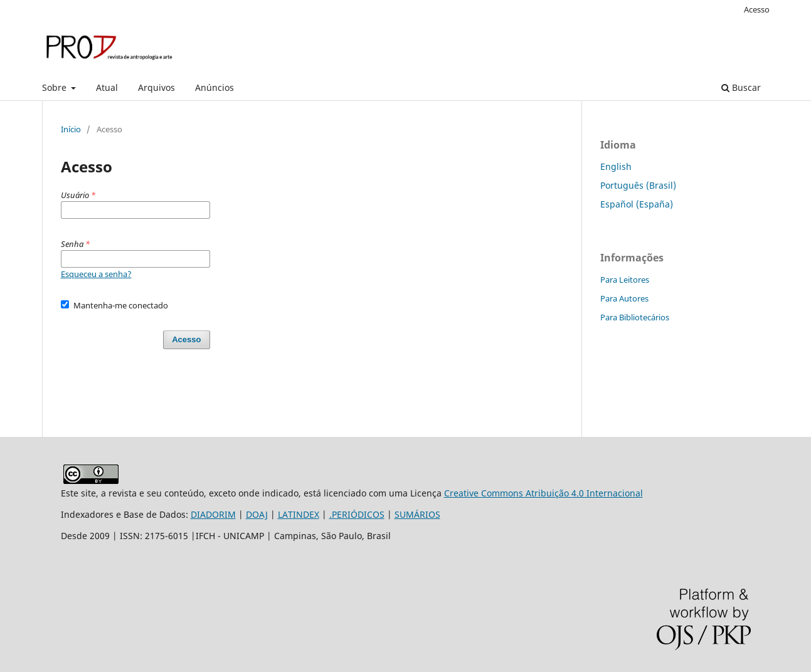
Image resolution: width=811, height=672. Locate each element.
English (616, 166)
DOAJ (257, 514)
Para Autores (624, 298)
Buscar (741, 87)
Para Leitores (625, 280)
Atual (107, 87)
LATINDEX (299, 514)
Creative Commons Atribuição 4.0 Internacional (543, 493)
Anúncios (215, 87)
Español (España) (637, 204)
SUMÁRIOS (417, 514)
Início (71, 129)
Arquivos (156, 87)
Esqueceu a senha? (96, 274)
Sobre (56, 87)
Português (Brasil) (638, 185)
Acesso (757, 9)
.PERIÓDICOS (357, 514)
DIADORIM (213, 514)
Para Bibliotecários (635, 317)
